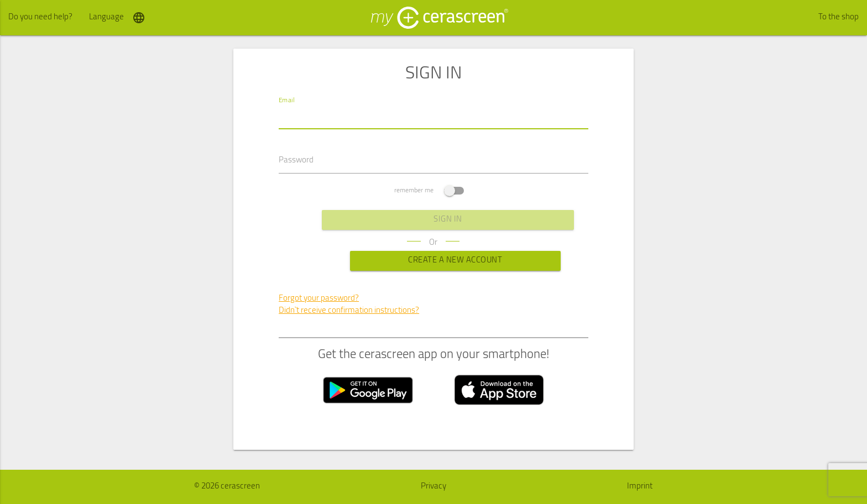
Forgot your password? (319, 299)
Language (117, 18)
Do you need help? (40, 17)
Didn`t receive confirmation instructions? (349, 311)
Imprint (640, 487)
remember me (429, 191)
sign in (433, 220)
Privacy (433, 487)
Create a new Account (433, 261)
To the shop (839, 17)
